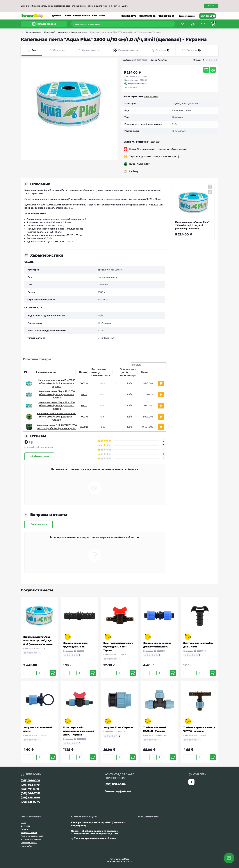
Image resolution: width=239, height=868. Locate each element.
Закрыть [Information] (211, 6)
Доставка (57, 16)
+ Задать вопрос (38, 524)
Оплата (67, 16)
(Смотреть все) (151, 96)
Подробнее (153, 142)
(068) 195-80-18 (30, 780)
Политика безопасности (32, 836)
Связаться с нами (29, 843)
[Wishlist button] (206, 70)
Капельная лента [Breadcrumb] (79, 32)
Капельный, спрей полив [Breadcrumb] (56, 32)
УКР (203, 16)
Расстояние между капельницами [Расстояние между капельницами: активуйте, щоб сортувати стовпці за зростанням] (101, 372)
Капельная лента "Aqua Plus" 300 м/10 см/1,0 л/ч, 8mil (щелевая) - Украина (57, 406)
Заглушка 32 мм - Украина (118, 727)
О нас (102, 16)
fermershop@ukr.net (118, 791)
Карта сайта (26, 846)
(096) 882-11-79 (30, 785)
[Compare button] (213, 70)
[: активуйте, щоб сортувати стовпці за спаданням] (29, 372)
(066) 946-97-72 (31, 793)
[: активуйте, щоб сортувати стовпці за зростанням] (117, 372)
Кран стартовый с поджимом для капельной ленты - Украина (79, 731)
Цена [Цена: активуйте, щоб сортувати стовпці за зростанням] (144, 372)
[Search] (173, 24)
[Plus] (40, 673)
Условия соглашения (31, 839)
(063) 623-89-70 (31, 802)
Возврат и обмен (81, 16)
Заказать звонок (187, 16)
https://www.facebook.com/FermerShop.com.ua (191, 782)
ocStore (126, 859)
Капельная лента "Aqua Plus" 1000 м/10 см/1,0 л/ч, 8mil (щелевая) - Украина (57, 383)
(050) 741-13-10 (30, 789)
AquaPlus (162, 60)
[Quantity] (33, 673)
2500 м (84, 427)
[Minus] (27, 673)
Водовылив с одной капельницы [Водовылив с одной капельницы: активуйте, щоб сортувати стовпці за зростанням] (128, 372)
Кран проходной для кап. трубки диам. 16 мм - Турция (118, 647)
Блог (95, 16)
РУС (210, 16)
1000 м (84, 383)
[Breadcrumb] (22, 32)
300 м (84, 406)
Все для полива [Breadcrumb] (34, 32)
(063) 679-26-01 (30, 798)
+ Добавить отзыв (39, 456)
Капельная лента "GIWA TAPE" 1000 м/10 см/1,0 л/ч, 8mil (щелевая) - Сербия (56, 417)
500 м (84, 394)
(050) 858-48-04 (115, 784)
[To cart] (53, 673)
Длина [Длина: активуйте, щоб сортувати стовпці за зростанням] (83, 372)
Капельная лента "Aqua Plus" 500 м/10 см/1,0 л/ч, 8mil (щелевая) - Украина (57, 394)
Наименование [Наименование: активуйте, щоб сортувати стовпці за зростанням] (46, 372)
